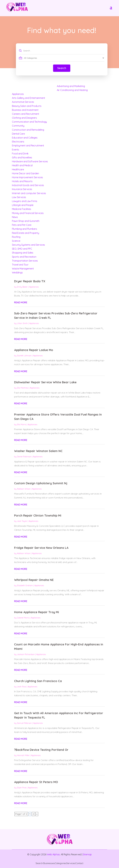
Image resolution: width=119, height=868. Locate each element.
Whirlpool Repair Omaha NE (34, 580)
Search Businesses (45, 863)
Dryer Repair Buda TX (30, 281)
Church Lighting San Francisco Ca (38, 681)
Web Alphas (53, 854)
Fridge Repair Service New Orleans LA (41, 548)
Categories (61, 863)
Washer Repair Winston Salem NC (38, 451)
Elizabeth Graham (25, 585)
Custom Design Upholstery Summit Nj (41, 483)
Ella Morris (22, 424)
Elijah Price (22, 788)
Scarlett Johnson (24, 356)
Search (62, 68)
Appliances (34, 287)
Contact (79, 863)
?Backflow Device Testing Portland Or (41, 750)
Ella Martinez (23, 388)
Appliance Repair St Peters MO (36, 782)
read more (21, 302)
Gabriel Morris (23, 618)
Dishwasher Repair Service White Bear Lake (45, 382)
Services (71, 863)
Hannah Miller (23, 755)
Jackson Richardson (26, 654)
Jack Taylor (22, 521)
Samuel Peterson (24, 723)
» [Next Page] (37, 814)
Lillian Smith (22, 323)
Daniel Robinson (24, 457)
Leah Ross (22, 687)
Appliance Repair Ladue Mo (34, 350)
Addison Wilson (24, 489)
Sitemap (87, 854)
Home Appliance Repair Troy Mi (37, 612)
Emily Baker (22, 287)
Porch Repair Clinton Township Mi (38, 515)
